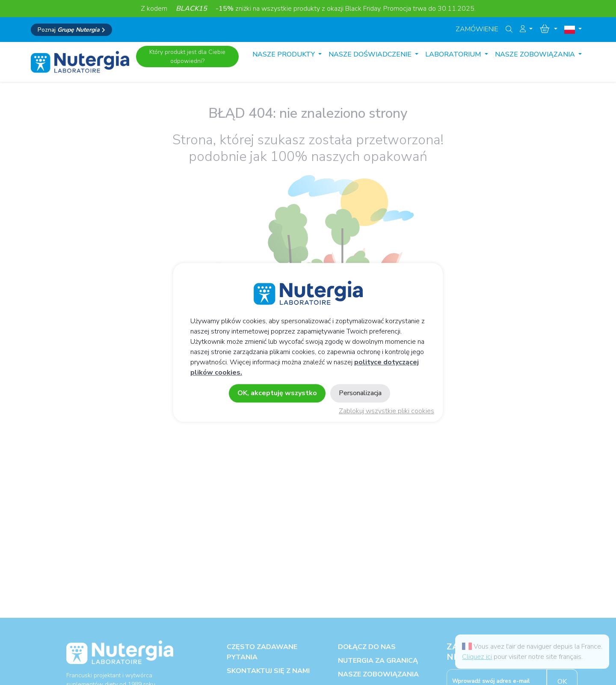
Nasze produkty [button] (284, 54)
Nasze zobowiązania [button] (536, 54)
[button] (526, 29)
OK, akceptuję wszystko (277, 393)
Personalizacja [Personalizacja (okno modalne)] (360, 393)
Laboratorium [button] (454, 54)
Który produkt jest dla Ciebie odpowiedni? (187, 57)
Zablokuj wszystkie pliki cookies (386, 411)
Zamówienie (477, 29)
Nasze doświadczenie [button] (371, 54)
